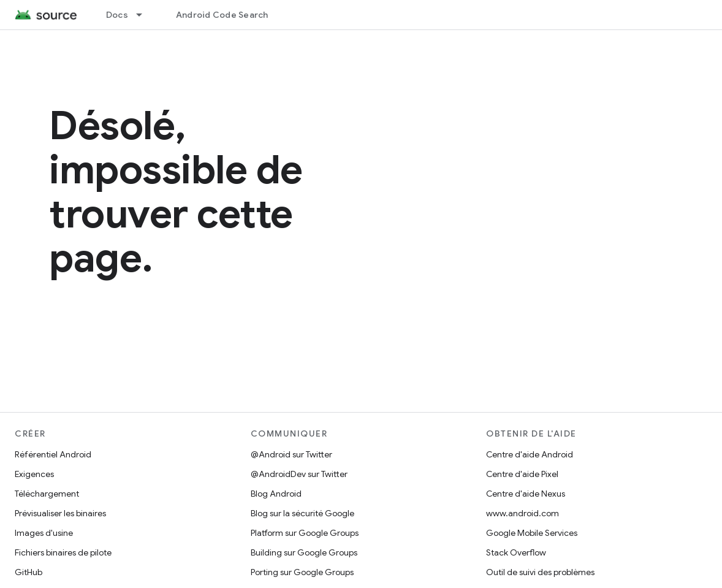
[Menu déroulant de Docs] (145, 15)
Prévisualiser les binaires (60, 513)
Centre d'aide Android (530, 454)
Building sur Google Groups (304, 552)
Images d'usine (44, 533)
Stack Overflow (516, 552)
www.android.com (522, 513)
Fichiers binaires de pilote (63, 552)
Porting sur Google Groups (302, 572)
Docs (117, 15)
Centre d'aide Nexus (526, 494)
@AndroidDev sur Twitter (299, 474)
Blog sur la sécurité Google (302, 513)
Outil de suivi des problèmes (540, 572)
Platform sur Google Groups (305, 533)
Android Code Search (222, 15)
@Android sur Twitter (291, 454)
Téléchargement (47, 494)
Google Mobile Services (532, 533)
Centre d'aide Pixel (522, 474)
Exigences (34, 474)
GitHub (28, 572)
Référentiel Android (53, 454)
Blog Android (276, 494)
